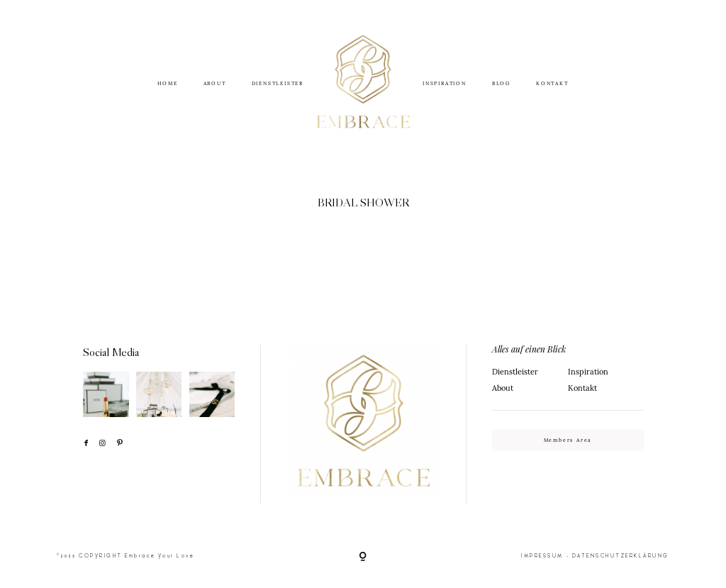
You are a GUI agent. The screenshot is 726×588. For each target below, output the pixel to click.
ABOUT (215, 83)
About (503, 388)
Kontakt (582, 388)
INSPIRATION (445, 83)
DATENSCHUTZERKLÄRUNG (621, 556)
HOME (167, 83)
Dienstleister (515, 372)
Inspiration (588, 372)
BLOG (501, 83)
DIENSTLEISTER (278, 83)
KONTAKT (552, 83)
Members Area (568, 440)
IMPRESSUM (542, 556)
